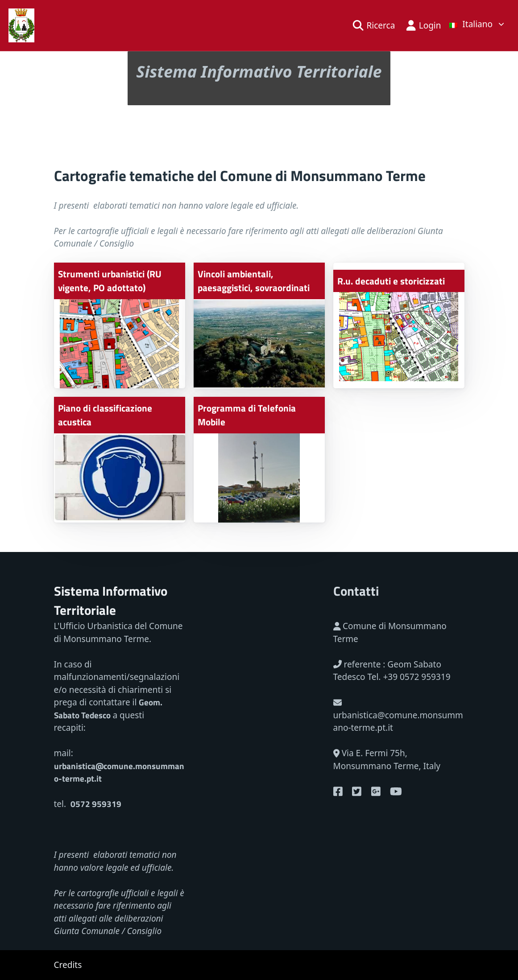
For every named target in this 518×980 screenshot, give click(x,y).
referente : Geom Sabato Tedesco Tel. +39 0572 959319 (392, 671)
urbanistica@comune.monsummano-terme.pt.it (398, 716)
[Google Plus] (376, 791)
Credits (68, 965)
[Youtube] (338, 791)
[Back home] (22, 26)
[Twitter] (357, 791)
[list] (477, 23)
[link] (477, 26)
